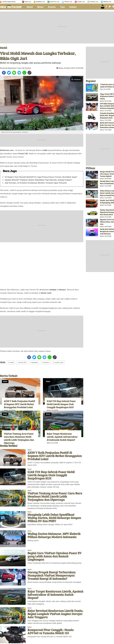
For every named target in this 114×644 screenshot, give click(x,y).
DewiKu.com (81, 2)
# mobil (11, 362)
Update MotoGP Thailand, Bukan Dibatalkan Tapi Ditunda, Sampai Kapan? (38, 180)
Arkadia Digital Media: (9, 2)
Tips (63, 7)
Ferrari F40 (23, 154)
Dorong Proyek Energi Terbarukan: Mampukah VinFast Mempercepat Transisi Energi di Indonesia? (52, 575)
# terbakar (34, 362)
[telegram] (19, 73)
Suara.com (28, 2)
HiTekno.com (68, 2)
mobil (45, 150)
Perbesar (76, 79)
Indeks (73, 7)
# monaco (46, 362)
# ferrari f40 (22, 362)
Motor (40, 7)
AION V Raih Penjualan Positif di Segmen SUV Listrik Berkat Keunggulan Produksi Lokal (19, 404)
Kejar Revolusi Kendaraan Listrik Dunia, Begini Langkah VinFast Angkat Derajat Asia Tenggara (55, 614)
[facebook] (4, 73)
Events (52, 7)
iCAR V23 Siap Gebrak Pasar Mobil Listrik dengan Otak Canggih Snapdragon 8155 (61, 404)
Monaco (62, 290)
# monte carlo (58, 362)
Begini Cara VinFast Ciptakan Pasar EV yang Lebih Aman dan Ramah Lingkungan (55, 556)
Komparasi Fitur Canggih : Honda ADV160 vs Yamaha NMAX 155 (51, 631)
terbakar (53, 290)
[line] (14, 73)
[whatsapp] (24, 73)
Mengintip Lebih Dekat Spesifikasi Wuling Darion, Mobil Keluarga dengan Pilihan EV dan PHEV (54, 518)
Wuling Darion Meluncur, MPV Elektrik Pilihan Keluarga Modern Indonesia (54, 535)
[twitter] (9, 73)
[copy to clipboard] (29, 73)
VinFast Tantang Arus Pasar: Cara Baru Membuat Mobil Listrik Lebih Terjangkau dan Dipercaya (19, 438)
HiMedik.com (107, 2)
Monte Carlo (46, 293)
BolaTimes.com (55, 2)
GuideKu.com (94, 2)
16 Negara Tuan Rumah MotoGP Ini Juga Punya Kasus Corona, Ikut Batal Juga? (41, 177)
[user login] (103, 7)
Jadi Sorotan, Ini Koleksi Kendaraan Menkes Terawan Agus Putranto (36, 183)
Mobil (30, 7)
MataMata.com (41, 2)
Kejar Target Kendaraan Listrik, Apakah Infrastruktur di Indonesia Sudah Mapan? (62, 437)
